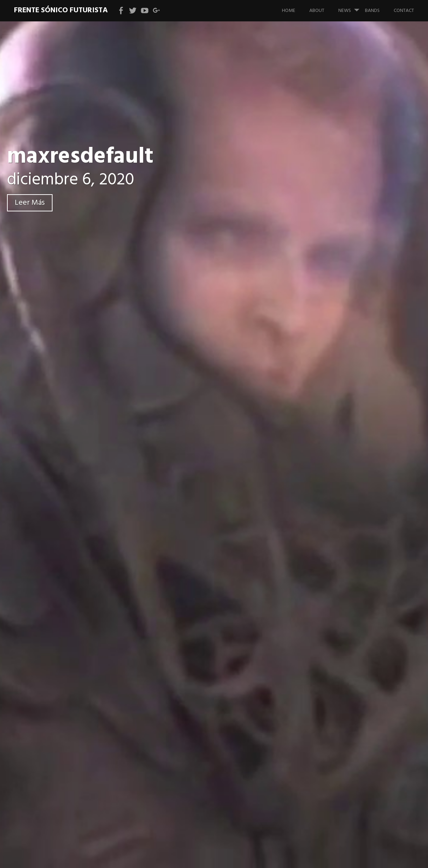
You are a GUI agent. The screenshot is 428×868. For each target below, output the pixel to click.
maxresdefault (80, 157)
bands (372, 11)
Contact (404, 11)
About (317, 11)
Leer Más (30, 203)
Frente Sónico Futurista (61, 10)
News (352, 7)
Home (289, 11)
